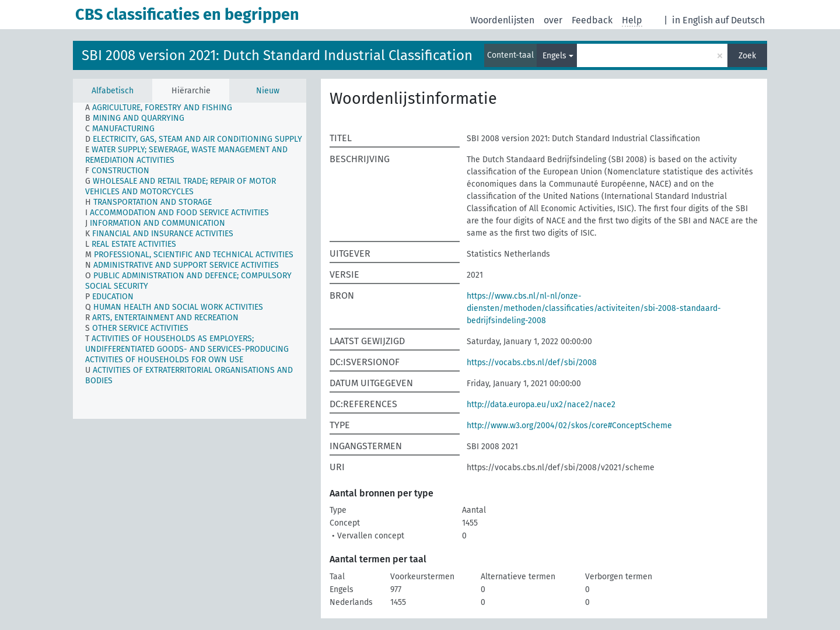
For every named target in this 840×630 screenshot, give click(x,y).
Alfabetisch (113, 91)
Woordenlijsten (502, 20)
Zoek (747, 56)
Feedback (592, 20)
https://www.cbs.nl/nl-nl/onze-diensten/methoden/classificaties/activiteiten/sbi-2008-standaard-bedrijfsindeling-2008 (594, 308)
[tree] (190, 261)
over (553, 20)
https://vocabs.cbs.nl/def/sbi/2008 (532, 363)
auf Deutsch (740, 20)
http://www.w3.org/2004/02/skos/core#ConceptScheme (569, 426)
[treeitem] (164, 108)
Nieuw (268, 91)
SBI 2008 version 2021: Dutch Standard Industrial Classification (277, 55)
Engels (554, 56)
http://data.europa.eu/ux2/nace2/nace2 (541, 405)
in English (692, 20)
